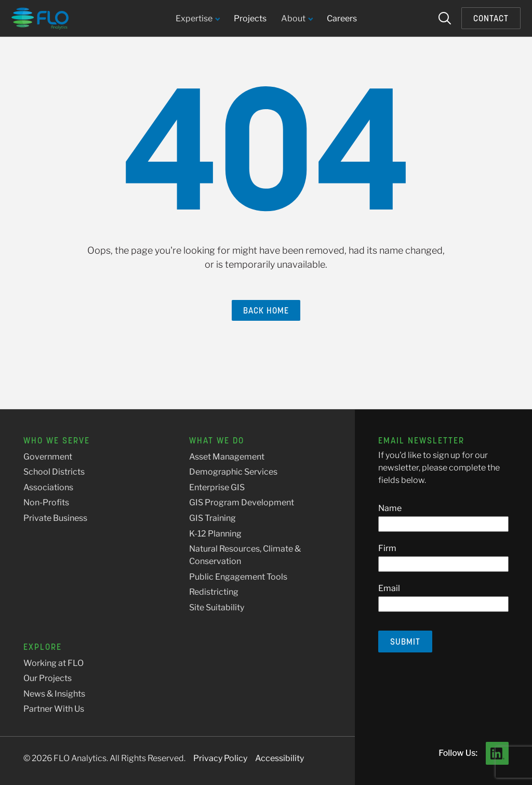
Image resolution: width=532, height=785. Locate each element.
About (297, 19)
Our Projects (48, 678)
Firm (387, 548)
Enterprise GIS (217, 487)
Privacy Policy (220, 758)
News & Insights (54, 694)
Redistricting (214, 592)
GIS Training (212, 518)
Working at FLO (54, 663)
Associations (48, 487)
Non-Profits (46, 502)
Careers (342, 18)
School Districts (54, 472)
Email (389, 588)
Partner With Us (54, 709)
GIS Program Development (242, 502)
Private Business (55, 518)
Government (48, 457)
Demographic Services (233, 472)
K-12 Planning (215, 534)
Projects (250, 18)
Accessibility (280, 758)
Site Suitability (217, 607)
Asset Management (227, 457)
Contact (491, 18)
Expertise (197, 19)
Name (390, 508)
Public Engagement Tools (238, 577)
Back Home (266, 310)
